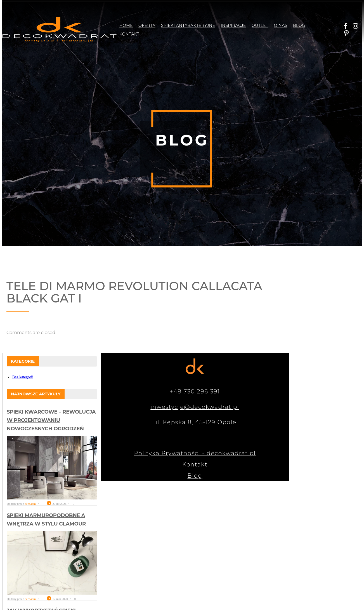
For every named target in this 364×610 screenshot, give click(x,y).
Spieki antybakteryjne (188, 25)
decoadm (30, 504)
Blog (299, 25)
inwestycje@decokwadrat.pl (195, 407)
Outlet (260, 25)
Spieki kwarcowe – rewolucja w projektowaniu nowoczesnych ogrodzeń (51, 420)
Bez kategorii (23, 377)
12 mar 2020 (57, 599)
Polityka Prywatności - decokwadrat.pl (195, 453)
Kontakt (129, 34)
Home (126, 25)
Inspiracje (233, 25)
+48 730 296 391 (195, 391)
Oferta (147, 25)
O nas (281, 25)
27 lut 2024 (57, 504)
